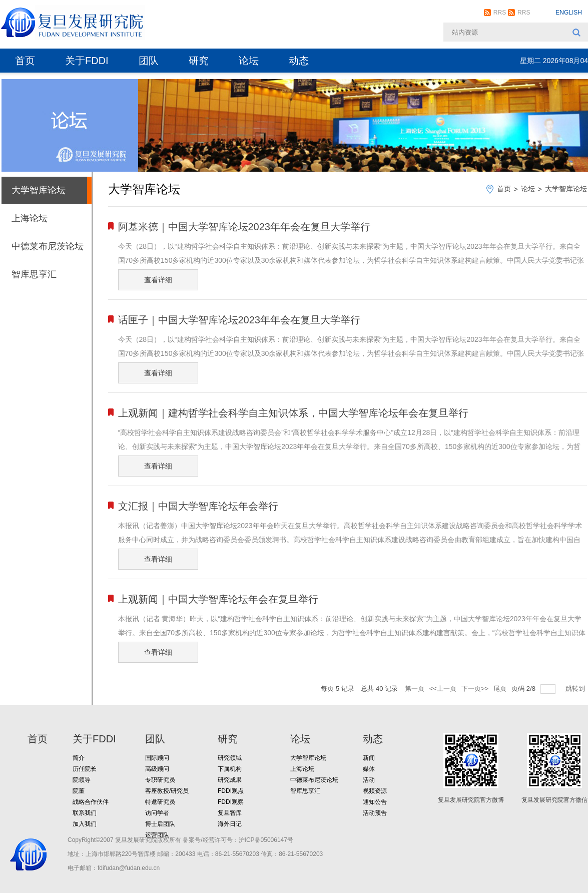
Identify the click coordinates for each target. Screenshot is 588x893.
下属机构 (230, 769)
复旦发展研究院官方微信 (554, 800)
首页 (25, 61)
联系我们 (85, 813)
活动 (369, 780)
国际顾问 (157, 758)
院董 (79, 791)
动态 (299, 61)
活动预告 (375, 813)
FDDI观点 (231, 791)
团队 (149, 61)
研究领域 (230, 758)
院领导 (82, 780)
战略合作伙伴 (91, 802)
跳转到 (576, 689)
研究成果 (230, 780)
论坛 (249, 61)
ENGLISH (569, 13)
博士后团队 (160, 824)
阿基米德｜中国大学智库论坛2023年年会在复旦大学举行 (244, 227)
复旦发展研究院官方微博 (471, 800)
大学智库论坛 (39, 190)
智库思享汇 (34, 274)
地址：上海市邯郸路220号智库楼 (112, 854)
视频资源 (375, 791)
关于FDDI (87, 61)
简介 (79, 758)
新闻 (369, 758)
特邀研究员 (160, 802)
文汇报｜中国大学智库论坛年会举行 (198, 506)
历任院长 (85, 769)
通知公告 (375, 802)
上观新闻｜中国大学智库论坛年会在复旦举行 (218, 599)
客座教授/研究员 (167, 791)
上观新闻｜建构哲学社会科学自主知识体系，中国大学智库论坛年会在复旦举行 (293, 413)
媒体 (369, 769)
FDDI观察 (231, 802)
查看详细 (158, 280)
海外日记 (230, 824)
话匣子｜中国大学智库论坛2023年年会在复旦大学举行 (239, 320)
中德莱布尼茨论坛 (48, 246)
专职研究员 (160, 780)
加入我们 (85, 824)
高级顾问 (157, 769)
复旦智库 (230, 813)
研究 (199, 61)
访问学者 (157, 813)
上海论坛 (30, 218)
